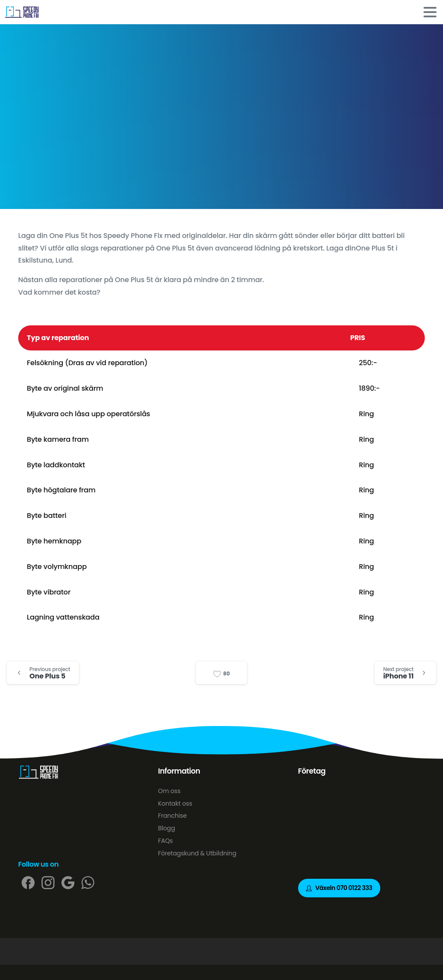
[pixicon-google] (68, 882)
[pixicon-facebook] (28, 882)
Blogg (166, 828)
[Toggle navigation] (430, 12)
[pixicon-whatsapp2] (88, 882)
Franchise (172, 816)
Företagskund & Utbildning (197, 853)
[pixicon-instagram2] (48, 882)
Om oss (169, 791)
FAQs (165, 841)
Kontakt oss (175, 803)
